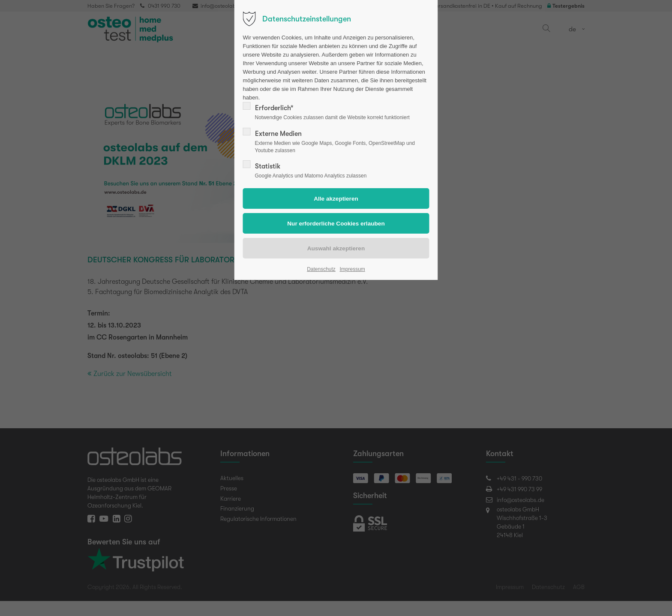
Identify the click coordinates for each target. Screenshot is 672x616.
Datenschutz (321, 269)
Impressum (352, 269)
